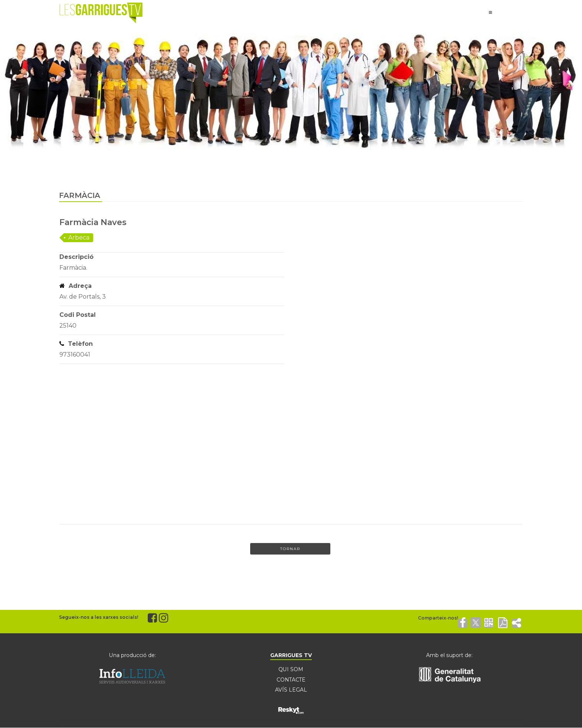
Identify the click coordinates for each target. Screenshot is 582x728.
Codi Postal (78, 315)
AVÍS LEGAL (291, 690)
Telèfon (76, 344)
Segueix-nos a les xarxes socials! (99, 617)
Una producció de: (133, 655)
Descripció (76, 257)
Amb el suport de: (449, 655)
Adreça (76, 286)
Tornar (290, 549)
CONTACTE (291, 680)
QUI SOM (291, 669)
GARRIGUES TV (291, 655)
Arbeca (79, 238)
